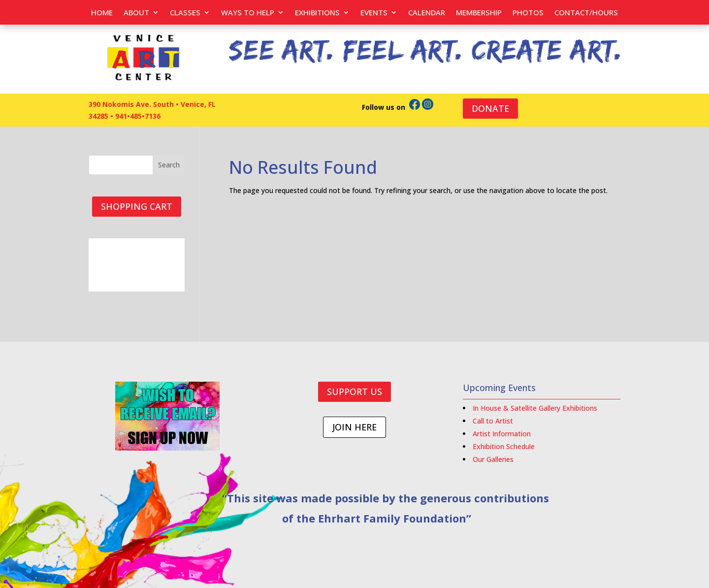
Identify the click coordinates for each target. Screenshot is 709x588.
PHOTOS (528, 13)
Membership (479, 13)
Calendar (427, 13)
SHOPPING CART (137, 206)
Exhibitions (317, 13)
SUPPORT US (354, 392)
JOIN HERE (354, 427)
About (136, 13)
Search (169, 165)
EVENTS (374, 13)
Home (102, 13)
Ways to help (248, 13)
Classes (185, 13)
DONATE (490, 108)
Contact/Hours (586, 13)
